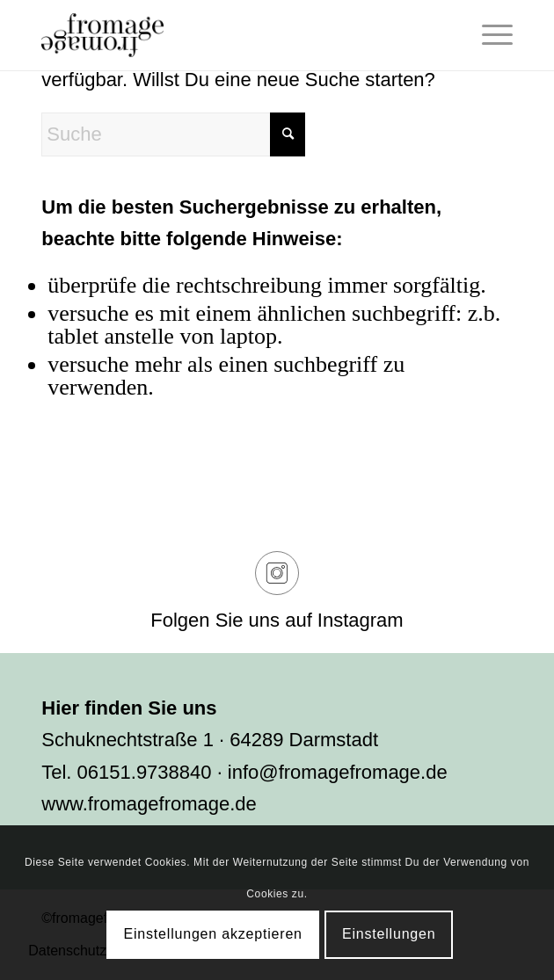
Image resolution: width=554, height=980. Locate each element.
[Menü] (488, 35)
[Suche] (173, 134)
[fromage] (230, 35)
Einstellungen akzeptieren (213, 934)
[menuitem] (488, 35)
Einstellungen (389, 934)
